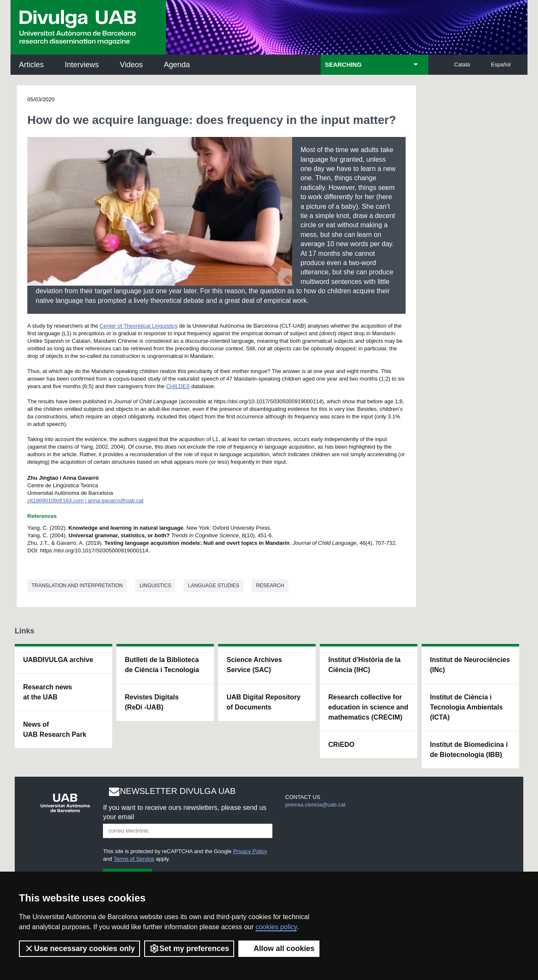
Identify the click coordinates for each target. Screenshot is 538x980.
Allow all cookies (279, 948)
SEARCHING (343, 65)
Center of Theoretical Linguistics (138, 326)
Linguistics (155, 586)
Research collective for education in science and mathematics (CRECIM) (368, 707)
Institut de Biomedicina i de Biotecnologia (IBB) (469, 750)
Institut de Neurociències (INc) (470, 665)
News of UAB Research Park (55, 729)
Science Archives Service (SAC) (254, 665)
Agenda (177, 65)
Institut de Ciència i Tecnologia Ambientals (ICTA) (466, 707)
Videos (131, 65)
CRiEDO (341, 745)
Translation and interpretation (77, 586)
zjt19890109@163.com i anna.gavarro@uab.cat (85, 501)
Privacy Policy (250, 851)
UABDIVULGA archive (58, 660)
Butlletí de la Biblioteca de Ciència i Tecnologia (162, 665)
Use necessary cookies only (79, 948)
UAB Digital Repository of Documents (264, 702)
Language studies (214, 586)
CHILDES (178, 386)
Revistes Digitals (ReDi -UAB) (152, 702)
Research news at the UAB (48, 692)
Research (270, 586)
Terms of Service (134, 859)
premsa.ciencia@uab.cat (315, 805)
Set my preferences (189, 948)
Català (462, 64)
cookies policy (276, 927)
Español (501, 64)
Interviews (82, 65)
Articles (31, 65)
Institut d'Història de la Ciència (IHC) (364, 665)
